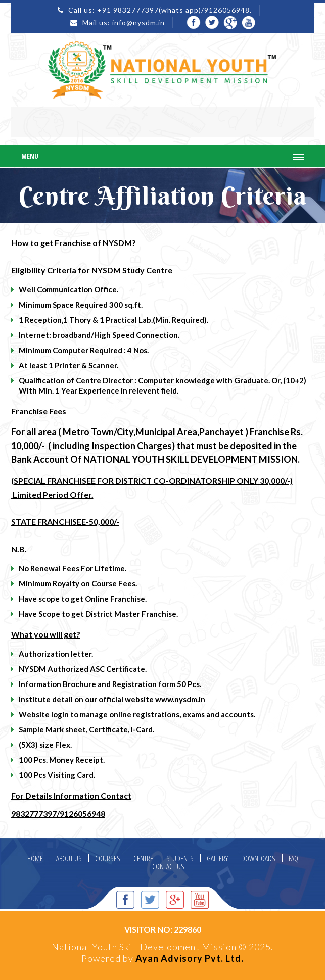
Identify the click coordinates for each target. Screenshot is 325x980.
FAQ (293, 859)
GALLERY (217, 859)
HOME (35, 859)
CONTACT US (168, 867)
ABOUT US (69, 859)
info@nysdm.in (138, 22)
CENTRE (143, 859)
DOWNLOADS (258, 859)
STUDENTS (180, 859)
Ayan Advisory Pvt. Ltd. (190, 958)
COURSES (108, 859)
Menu (30, 156)
